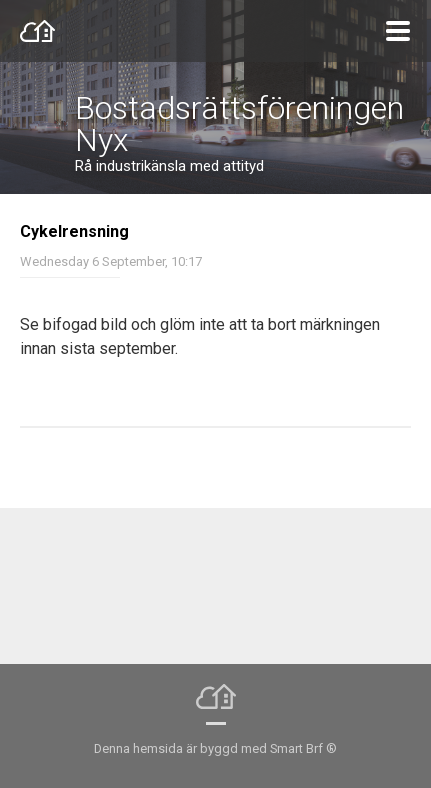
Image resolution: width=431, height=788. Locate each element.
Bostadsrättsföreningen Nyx (239, 124)
